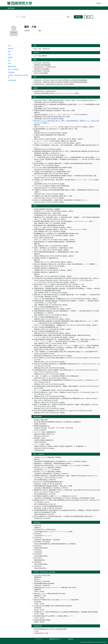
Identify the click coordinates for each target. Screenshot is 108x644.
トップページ (38, 639)
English (99, 3)
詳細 (89, 17)
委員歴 (10, 57)
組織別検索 (11, 8)
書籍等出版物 (12, 66)
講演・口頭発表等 (13, 69)
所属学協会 (11, 72)
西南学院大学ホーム (55, 639)
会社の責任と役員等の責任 (42, 575)
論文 (9, 60)
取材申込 (71, 639)
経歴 (9, 52)
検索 (78, 17)
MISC (10, 63)
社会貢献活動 (12, 80)
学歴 (9, 55)
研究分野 (11, 49)
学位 (9, 46)
